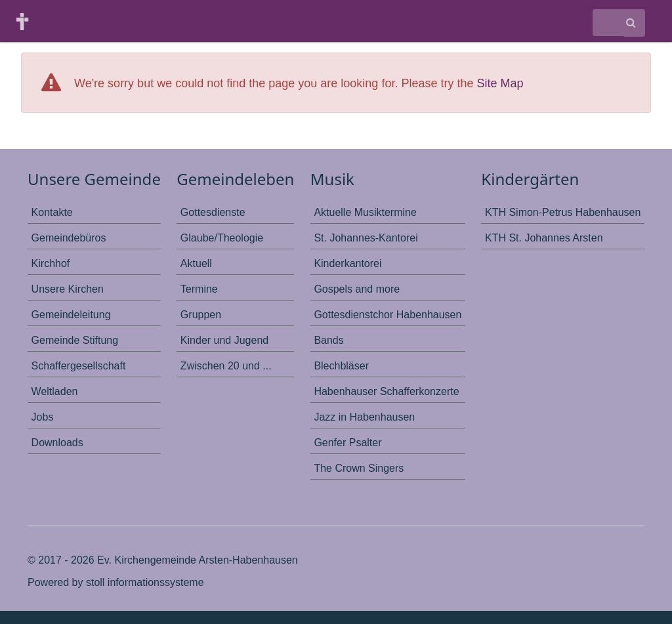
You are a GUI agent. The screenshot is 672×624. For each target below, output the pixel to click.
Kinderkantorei (347, 263)
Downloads (57, 443)
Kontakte (52, 212)
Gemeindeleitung (71, 315)
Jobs (43, 417)
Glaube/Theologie (222, 238)
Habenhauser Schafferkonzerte (386, 391)
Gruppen (201, 315)
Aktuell (196, 263)
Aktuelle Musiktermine (365, 212)
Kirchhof (51, 263)
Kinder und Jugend (224, 340)
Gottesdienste (213, 212)
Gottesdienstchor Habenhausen (388, 315)
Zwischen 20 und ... (226, 366)
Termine (199, 289)
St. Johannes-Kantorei (366, 238)
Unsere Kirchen (68, 289)
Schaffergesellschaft (79, 366)
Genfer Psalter (347, 443)
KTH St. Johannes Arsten (544, 238)
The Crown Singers (359, 468)
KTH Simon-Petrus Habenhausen (563, 212)
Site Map (500, 83)
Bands (328, 340)
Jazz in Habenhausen (364, 417)
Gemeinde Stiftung (75, 340)
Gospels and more (357, 289)
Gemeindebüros (69, 238)
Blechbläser (341, 366)
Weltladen (55, 391)
